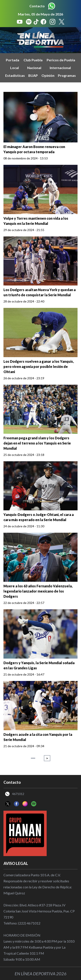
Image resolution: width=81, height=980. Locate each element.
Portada (13, 60)
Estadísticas (15, 75)
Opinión (48, 75)
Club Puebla (33, 60)
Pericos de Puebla (61, 60)
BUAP (33, 75)
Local (14, 68)
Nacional (34, 68)
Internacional (60, 68)
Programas (67, 75)
